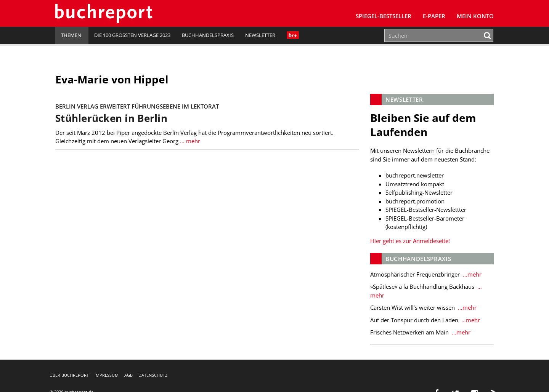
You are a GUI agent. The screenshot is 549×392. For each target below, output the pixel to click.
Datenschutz (153, 375)
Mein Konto (475, 16)
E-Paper (434, 16)
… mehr (189, 141)
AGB (128, 375)
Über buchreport (69, 375)
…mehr (471, 274)
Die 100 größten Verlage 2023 (132, 35)
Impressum (107, 375)
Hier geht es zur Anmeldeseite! (410, 241)
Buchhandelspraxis (208, 35)
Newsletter (260, 35)
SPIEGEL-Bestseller (384, 16)
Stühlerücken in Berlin (111, 118)
